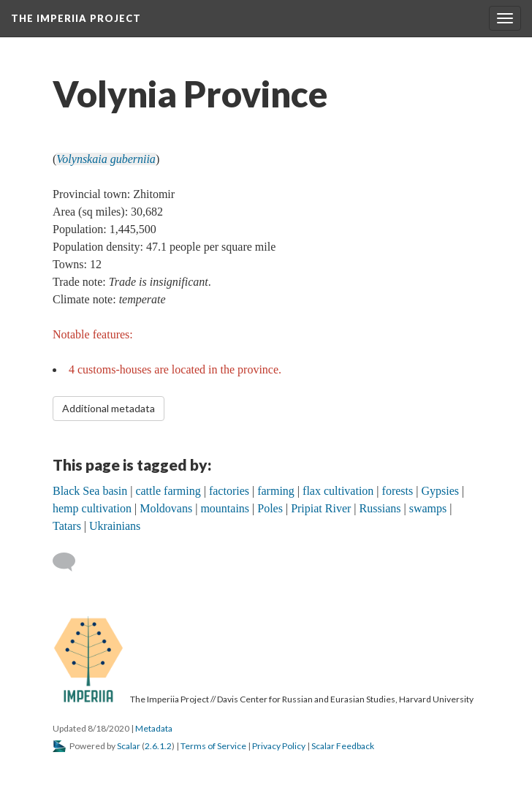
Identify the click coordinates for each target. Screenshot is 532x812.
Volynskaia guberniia (106, 159)
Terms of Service (213, 746)
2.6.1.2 (158, 746)
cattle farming (168, 491)
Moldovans (166, 508)
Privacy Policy (279, 746)
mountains (225, 508)
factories (229, 491)
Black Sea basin (90, 491)
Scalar (129, 746)
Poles (270, 508)
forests (398, 491)
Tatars (67, 526)
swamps (428, 508)
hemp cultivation (92, 508)
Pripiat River (321, 508)
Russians (380, 508)
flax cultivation (338, 491)
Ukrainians (115, 526)
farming (276, 491)
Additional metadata (109, 408)
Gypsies (440, 491)
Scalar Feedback (343, 746)
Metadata (154, 728)
